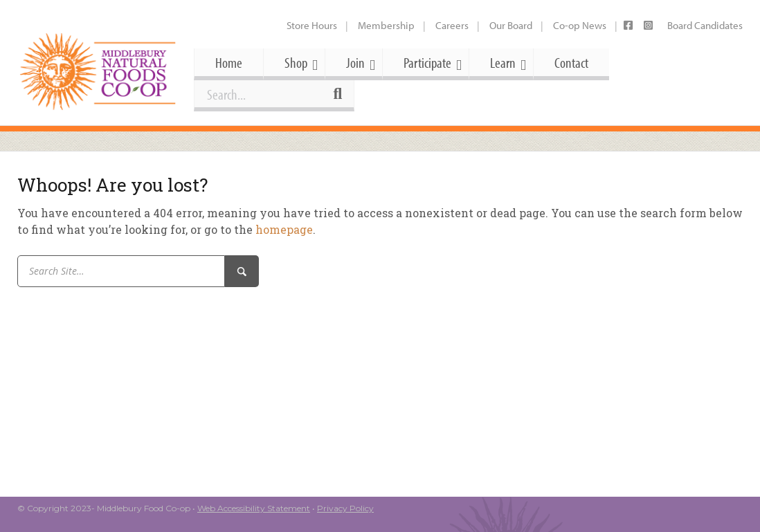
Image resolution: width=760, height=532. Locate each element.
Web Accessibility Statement (254, 508)
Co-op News (580, 25)
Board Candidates (705, 25)
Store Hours (312, 25)
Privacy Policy (345, 508)
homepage (284, 229)
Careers (452, 25)
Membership (386, 25)
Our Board (511, 25)
